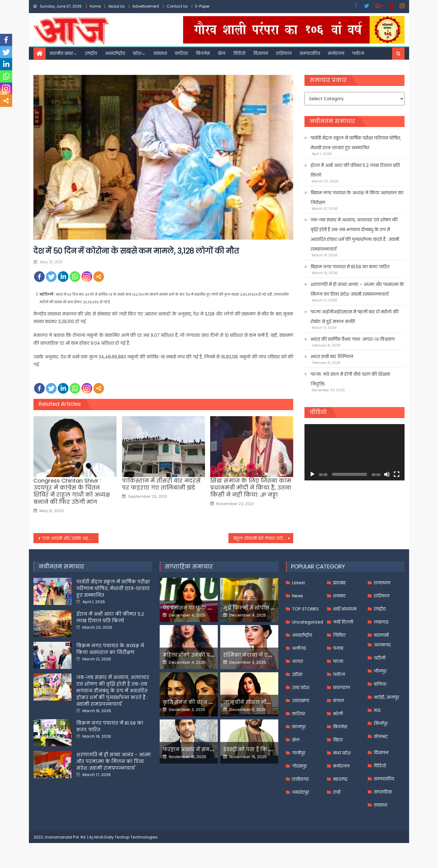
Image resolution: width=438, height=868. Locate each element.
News (297, 596)
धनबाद (339, 596)
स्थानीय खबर (61, 53)
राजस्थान (382, 583)
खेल (222, 53)
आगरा (297, 661)
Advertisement (146, 6)
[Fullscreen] (397, 474)
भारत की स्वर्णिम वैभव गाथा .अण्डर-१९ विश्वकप (353, 339)
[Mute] (387, 474)
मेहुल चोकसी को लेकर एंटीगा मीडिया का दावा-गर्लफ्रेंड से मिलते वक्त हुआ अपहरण (263, 538)
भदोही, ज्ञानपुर (386, 697)
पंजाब (338, 648)
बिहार (338, 740)
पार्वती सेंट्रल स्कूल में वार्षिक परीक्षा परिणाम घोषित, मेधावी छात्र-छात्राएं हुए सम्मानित (356, 143)
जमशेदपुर (301, 792)
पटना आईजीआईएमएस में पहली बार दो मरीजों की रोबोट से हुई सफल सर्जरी (355, 317)
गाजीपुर (299, 753)
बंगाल (339, 701)
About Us (116, 6)
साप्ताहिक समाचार (189, 566)
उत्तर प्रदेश (301, 687)
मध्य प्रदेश (342, 753)
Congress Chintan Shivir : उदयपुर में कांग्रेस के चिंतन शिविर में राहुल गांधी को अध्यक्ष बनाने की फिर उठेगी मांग (72, 491)
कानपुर (299, 727)
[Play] (312, 474)
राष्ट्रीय (91, 53)
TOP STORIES (305, 609)
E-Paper (202, 6)
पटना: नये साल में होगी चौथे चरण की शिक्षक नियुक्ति (350, 379)
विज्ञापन (261, 53)
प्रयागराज (341, 687)
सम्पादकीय (310, 53)
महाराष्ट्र (340, 779)
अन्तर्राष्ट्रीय (115, 53)
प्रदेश (137, 53)
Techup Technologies (136, 837)
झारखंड (339, 583)
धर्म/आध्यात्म (345, 609)
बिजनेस (203, 53)
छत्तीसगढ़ (300, 779)
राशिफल (284, 53)
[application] (355, 452)
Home (95, 6)
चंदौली (380, 658)
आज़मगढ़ (382, 645)
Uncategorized (308, 622)
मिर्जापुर (381, 723)
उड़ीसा (297, 674)
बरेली (338, 714)
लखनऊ (381, 622)
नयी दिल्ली (343, 622)
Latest (299, 583)
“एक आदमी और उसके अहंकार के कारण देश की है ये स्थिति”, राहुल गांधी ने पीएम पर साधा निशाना (70, 538)
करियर (181, 53)
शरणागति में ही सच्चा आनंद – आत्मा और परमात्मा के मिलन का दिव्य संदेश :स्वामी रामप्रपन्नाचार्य (357, 289)
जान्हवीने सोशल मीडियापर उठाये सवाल (268, 702)
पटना (338, 661)
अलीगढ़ (299, 648)
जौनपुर (380, 671)
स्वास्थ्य (160, 53)
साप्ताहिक (383, 792)
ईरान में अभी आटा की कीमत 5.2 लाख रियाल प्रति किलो (355, 170)
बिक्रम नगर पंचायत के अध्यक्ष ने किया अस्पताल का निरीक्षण (357, 198)
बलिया (380, 684)
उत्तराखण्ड (301, 701)
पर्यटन (358, 53)
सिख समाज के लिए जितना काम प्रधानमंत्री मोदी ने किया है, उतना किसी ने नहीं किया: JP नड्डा (251, 488)
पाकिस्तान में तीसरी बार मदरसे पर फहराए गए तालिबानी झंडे (161, 484)
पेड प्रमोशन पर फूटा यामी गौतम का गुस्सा (209, 608)
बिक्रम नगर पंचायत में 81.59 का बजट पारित (350, 267)
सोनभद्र (381, 736)
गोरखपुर (299, 766)
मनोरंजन (336, 53)
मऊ (377, 710)
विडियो (239, 53)
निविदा (339, 635)
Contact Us (177, 6)
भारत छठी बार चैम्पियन (332, 357)
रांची (337, 792)
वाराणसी (381, 635)
